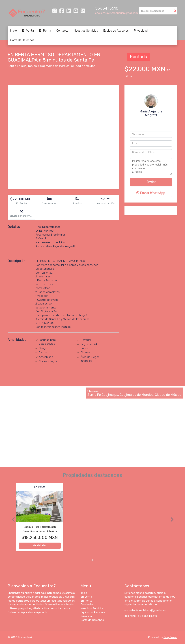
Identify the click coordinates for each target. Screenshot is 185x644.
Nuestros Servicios (86, 31)
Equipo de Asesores (116, 31)
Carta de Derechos (22, 40)
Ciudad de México (83, 66)
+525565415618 (152, 121)
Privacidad (141, 31)
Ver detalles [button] (40, 546)
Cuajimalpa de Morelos (54, 66)
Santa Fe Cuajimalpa (22, 66)
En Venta (28, 31)
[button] (12, 519)
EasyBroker (170, 637)
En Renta (45, 31)
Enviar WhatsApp (151, 193)
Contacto (62, 31)
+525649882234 (152, 125)
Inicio (14, 31)
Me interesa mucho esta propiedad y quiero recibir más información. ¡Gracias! (151, 167)
